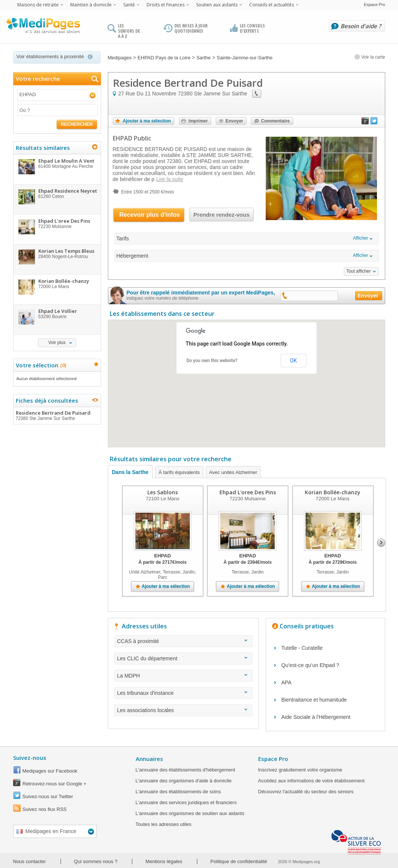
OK (294, 361)
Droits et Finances (166, 5)
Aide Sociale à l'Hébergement (316, 717)
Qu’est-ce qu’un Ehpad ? (310, 665)
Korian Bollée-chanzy (333, 492)
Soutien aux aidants (217, 5)
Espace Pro (375, 5)
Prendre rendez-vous (222, 215)
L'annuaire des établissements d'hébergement (185, 770)
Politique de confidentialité (239, 861)
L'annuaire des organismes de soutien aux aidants (190, 813)
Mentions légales (164, 861)
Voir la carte (370, 57)
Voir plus (57, 343)
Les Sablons (163, 492)
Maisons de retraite (38, 5)
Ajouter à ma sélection (147, 121)
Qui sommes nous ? (96, 861)
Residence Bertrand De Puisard (57, 415)
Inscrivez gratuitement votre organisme (300, 770)
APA (287, 682)
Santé (129, 5)
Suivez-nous (30, 758)
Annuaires (149, 759)
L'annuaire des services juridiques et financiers (186, 802)
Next (381, 543)
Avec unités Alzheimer (233, 472)
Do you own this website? (212, 361)
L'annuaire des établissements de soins (178, 792)
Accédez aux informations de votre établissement (311, 781)
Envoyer (234, 121)
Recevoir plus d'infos (150, 215)
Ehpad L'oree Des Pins (247, 492)
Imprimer (198, 121)
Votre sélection (40, 365)
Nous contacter (30, 861)
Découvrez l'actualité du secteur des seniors (306, 792)
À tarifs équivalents (179, 472)
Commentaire (275, 121)
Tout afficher (358, 271)
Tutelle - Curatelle (302, 648)
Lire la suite (170, 179)
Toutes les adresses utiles (164, 824)
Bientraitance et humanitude (314, 700)
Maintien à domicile (91, 5)
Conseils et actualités (272, 5)
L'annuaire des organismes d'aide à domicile (184, 781)
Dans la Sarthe (130, 472)
